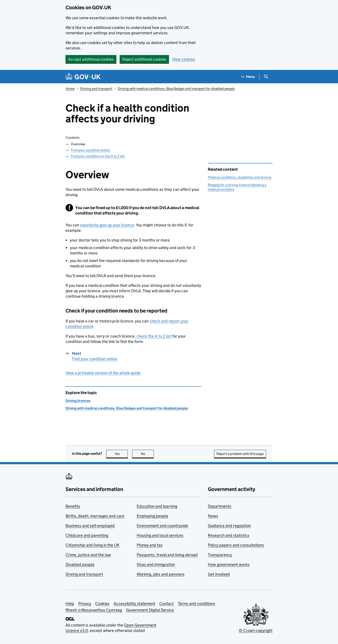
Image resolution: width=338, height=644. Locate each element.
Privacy (85, 604)
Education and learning (157, 506)
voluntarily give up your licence (107, 225)
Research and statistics (229, 535)
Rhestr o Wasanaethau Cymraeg (94, 610)
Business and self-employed (90, 526)
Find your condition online (90, 150)
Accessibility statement (134, 604)
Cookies (102, 604)
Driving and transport (96, 89)
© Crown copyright (256, 631)
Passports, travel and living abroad (167, 555)
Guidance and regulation (229, 526)
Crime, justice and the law (88, 555)
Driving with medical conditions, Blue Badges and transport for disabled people (176, 89)
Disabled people (80, 564)
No (147, 454)
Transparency (220, 555)
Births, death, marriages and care (95, 516)
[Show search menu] (266, 77)
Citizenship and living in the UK (92, 545)
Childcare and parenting (87, 535)
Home (70, 89)
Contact (167, 604)
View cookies (184, 59)
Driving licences (78, 401)
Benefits (73, 506)
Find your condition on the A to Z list (98, 156)
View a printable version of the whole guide (103, 373)
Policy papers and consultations (236, 545)
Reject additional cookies (144, 59)
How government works (229, 564)
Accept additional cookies (91, 59)
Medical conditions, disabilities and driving (239, 177)
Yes (121, 454)
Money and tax (150, 545)
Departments (220, 506)
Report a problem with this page (240, 454)
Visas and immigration (156, 564)
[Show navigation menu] (248, 77)
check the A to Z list (154, 336)
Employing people (152, 516)
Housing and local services (160, 535)
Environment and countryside (162, 526)
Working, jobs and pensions (161, 574)
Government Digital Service (150, 610)
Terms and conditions (196, 604)
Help (70, 604)
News (213, 516)
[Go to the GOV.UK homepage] (83, 77)
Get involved (219, 574)
